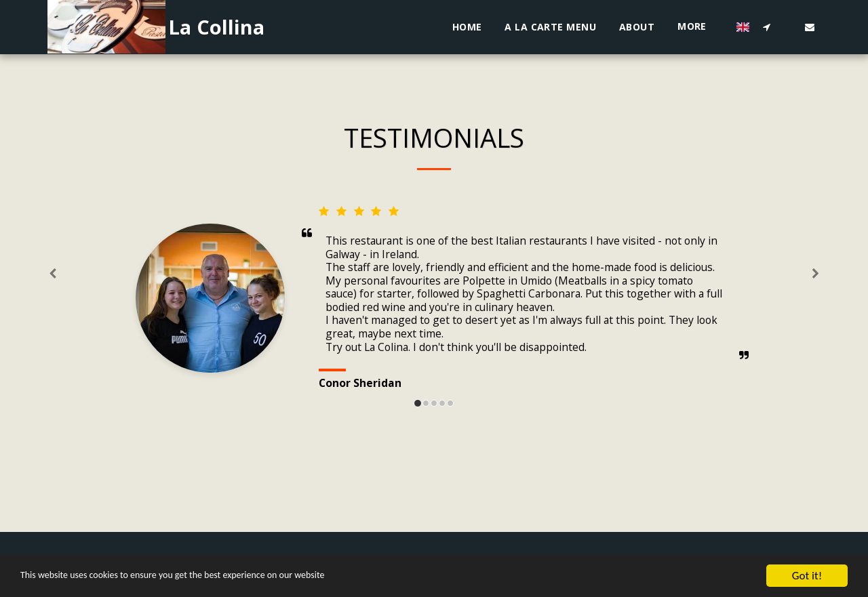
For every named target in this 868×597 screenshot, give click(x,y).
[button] (766, 27)
